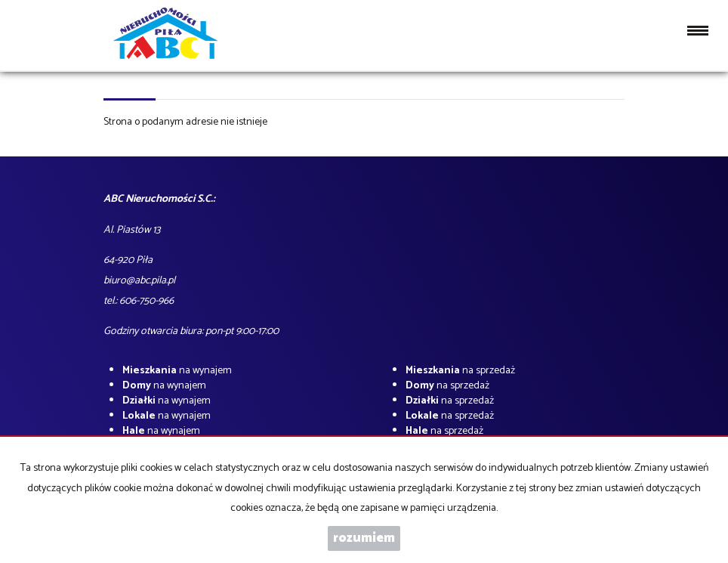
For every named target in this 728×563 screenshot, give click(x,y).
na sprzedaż (460, 371)
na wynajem (177, 371)
